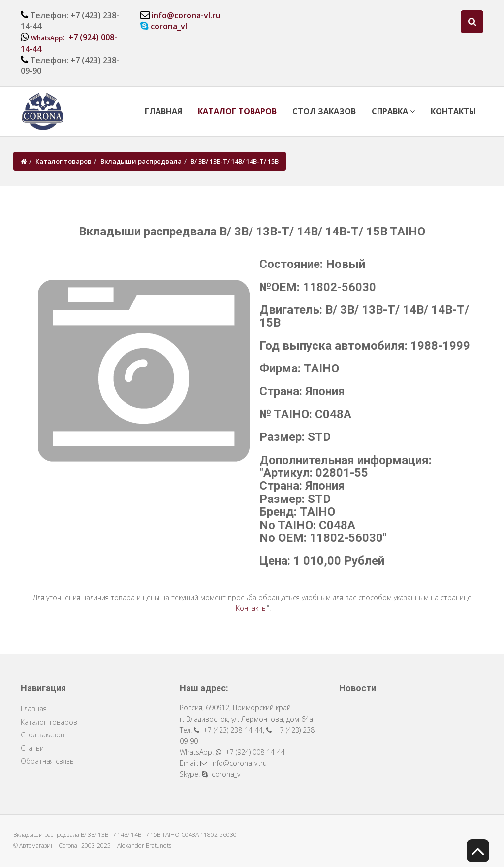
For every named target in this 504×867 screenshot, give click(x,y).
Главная (163, 111)
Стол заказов (324, 111)
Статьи (32, 748)
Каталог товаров (237, 111)
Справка (393, 111)
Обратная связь (47, 761)
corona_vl (169, 26)
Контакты (453, 111)
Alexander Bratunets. (145, 846)
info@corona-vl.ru (186, 15)
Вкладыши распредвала (141, 161)
